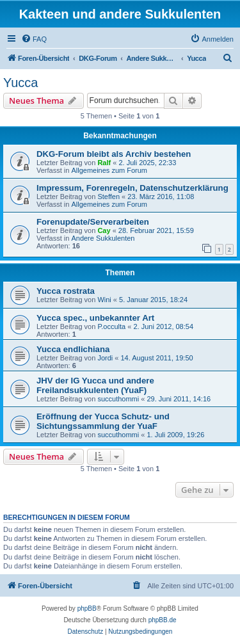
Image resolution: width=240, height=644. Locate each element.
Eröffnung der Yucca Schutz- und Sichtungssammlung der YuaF (103, 421)
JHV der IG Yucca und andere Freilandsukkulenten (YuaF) (95, 385)
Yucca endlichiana (73, 349)
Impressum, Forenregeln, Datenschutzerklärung (132, 188)
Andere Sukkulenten (103, 238)
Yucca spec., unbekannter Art (95, 318)
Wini (104, 300)
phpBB (87, 608)
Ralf (104, 163)
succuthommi (118, 399)
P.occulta (111, 326)
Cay (104, 230)
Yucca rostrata (66, 291)
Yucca (20, 83)
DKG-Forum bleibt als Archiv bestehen (114, 154)
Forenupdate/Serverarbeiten (93, 222)
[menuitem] (34, 39)
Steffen (108, 197)
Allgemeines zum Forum (109, 170)
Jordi (105, 358)
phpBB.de (163, 620)
